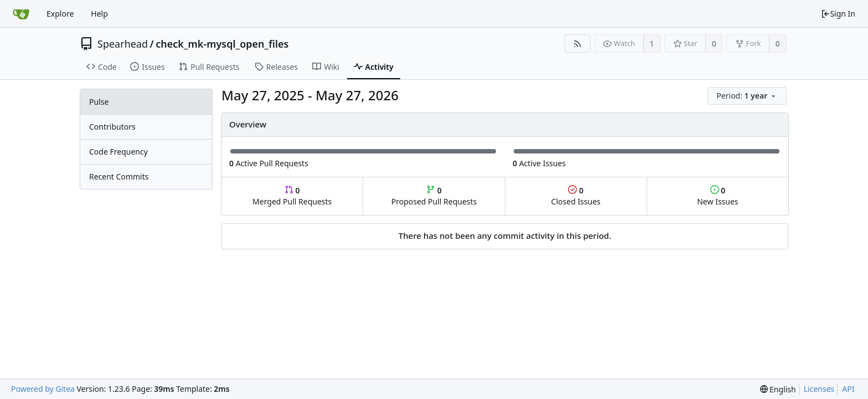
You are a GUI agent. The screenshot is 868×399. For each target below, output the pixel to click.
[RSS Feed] (578, 44)
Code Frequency (118, 152)
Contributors (112, 127)
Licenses (819, 389)
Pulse (99, 102)
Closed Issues (576, 196)
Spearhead (123, 44)
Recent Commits (119, 177)
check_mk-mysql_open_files (222, 44)
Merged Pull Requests (292, 196)
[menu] (748, 96)
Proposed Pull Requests (434, 196)
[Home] (21, 14)
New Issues (717, 196)
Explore (60, 14)
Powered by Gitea (43, 389)
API (848, 389)
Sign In (838, 14)
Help (99, 14)
